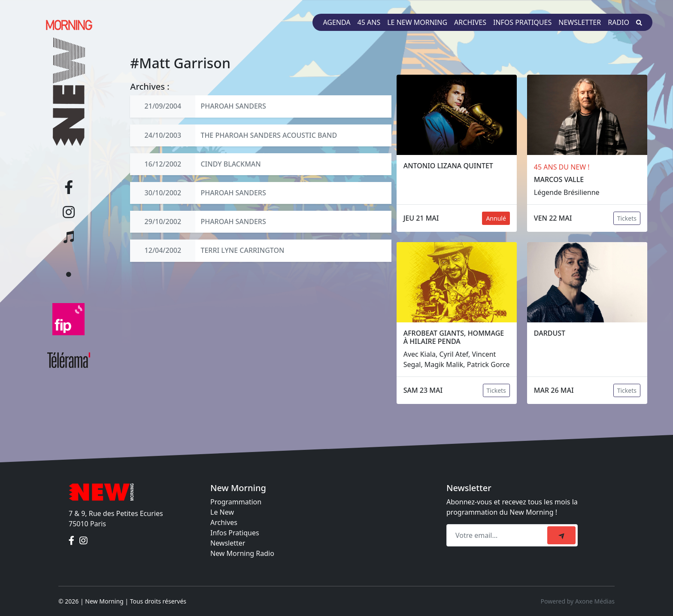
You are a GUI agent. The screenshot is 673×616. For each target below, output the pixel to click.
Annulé (496, 218)
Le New (222, 512)
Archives (470, 22)
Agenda (336, 22)
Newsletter (580, 22)
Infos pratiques (522, 22)
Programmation (236, 502)
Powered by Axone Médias (578, 601)
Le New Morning (417, 22)
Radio (618, 22)
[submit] (561, 535)
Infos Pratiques (235, 533)
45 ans (369, 22)
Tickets (627, 218)
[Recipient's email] (498, 535)
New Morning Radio (242, 553)
